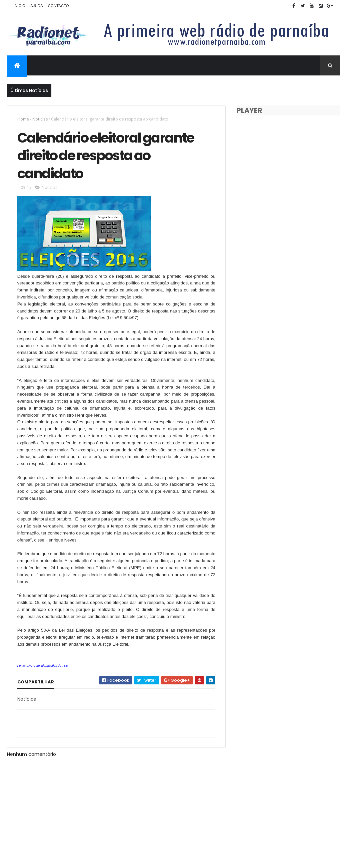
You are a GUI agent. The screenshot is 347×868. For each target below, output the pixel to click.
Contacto (58, 6)
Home (23, 119)
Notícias (40, 119)
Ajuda (37, 6)
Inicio (19, 6)
